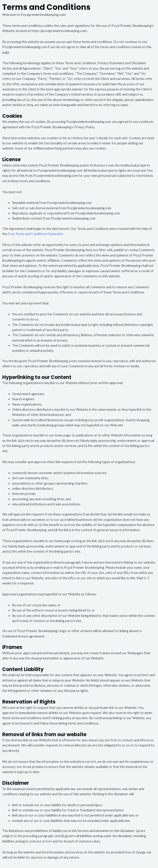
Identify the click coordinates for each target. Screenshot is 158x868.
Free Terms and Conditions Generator (35, 234)
